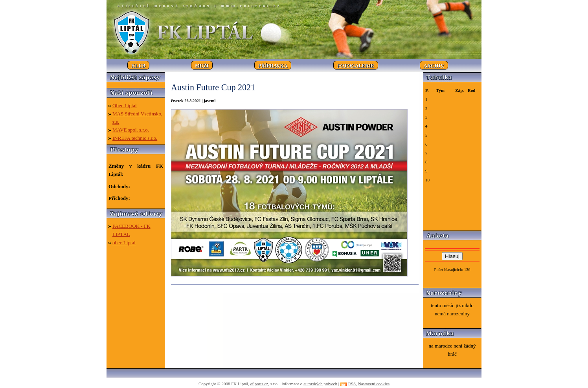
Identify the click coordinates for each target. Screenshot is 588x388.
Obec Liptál (125, 105)
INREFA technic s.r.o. (135, 138)
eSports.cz (259, 384)
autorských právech (320, 384)
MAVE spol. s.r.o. (131, 130)
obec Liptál (124, 242)
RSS (352, 384)
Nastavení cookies (374, 384)
